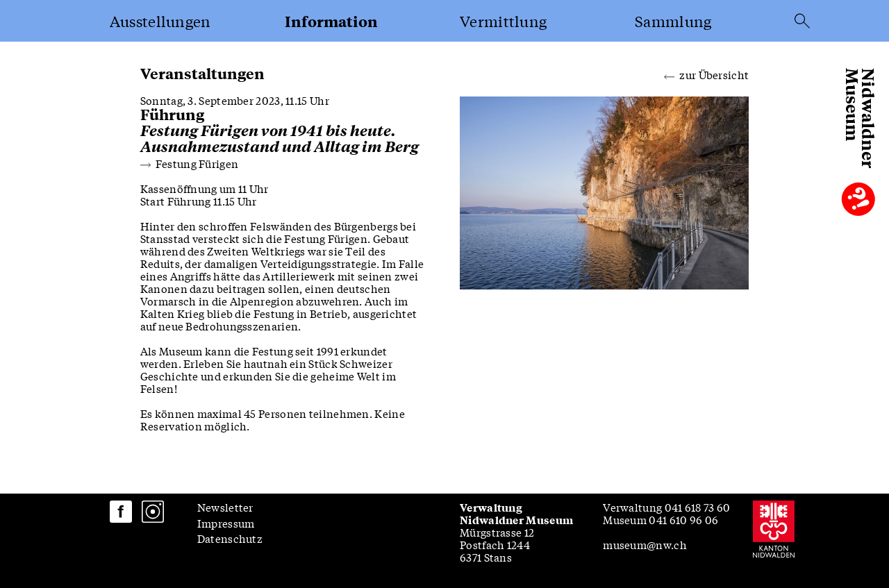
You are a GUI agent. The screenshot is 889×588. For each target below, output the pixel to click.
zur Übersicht (706, 74)
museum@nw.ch (645, 544)
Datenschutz (230, 538)
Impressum (226, 523)
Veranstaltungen (202, 73)
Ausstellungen (160, 21)
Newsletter (225, 507)
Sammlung (673, 21)
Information (331, 21)
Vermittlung (503, 21)
